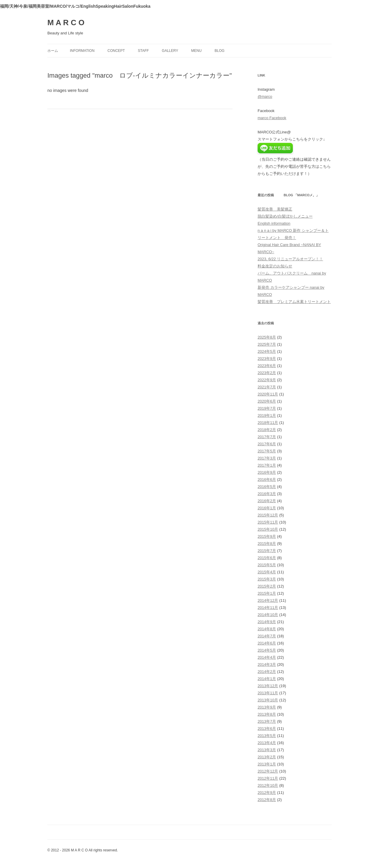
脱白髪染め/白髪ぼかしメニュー (285, 216)
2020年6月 (267, 401)
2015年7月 (267, 551)
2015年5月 (267, 565)
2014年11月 (268, 608)
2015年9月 (267, 536)
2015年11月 (268, 522)
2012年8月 (267, 800)
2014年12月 (268, 600)
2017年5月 (267, 451)
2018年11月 (268, 423)
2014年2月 (267, 672)
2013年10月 (268, 700)
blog (220, 51)
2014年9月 (267, 622)
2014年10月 (268, 615)
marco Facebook (272, 118)
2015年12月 (268, 515)
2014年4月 (267, 657)
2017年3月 (267, 458)
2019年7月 (267, 408)
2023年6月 (267, 366)
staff (143, 51)
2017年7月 (267, 437)
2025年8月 (267, 337)
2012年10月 (268, 785)
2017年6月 (267, 444)
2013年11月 (268, 693)
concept (116, 51)
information (82, 51)
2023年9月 (267, 359)
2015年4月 (267, 572)
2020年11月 (268, 394)
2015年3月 (267, 579)
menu (196, 51)
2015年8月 (267, 544)
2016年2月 (267, 501)
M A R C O (66, 23)
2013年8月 (267, 714)
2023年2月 (267, 373)
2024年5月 (267, 351)
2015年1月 (267, 593)
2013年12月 (268, 686)
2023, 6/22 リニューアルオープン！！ (290, 259)
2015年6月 (267, 558)
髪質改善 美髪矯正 (275, 209)
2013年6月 (267, 729)
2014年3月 (267, 664)
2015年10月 (268, 529)
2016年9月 (267, 472)
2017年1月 (267, 465)
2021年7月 (267, 387)
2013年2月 (267, 757)
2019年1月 (267, 415)
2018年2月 (267, 430)
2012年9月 (267, 793)
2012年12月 (268, 771)
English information (274, 223)
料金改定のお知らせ (275, 266)
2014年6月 (267, 643)
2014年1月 (267, 679)
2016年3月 (267, 494)
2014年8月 (267, 629)
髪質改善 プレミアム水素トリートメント (294, 302)
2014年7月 (267, 636)
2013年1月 (267, 764)
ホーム (53, 51)
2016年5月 (267, 487)
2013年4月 (267, 743)
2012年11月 (268, 778)
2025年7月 (267, 344)
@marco (265, 96)
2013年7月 (267, 721)
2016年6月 (267, 480)
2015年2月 (267, 586)
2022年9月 (267, 380)
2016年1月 (267, 508)
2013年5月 (267, 736)
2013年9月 (267, 707)
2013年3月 (267, 750)
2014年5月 (267, 650)
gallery (170, 51)
